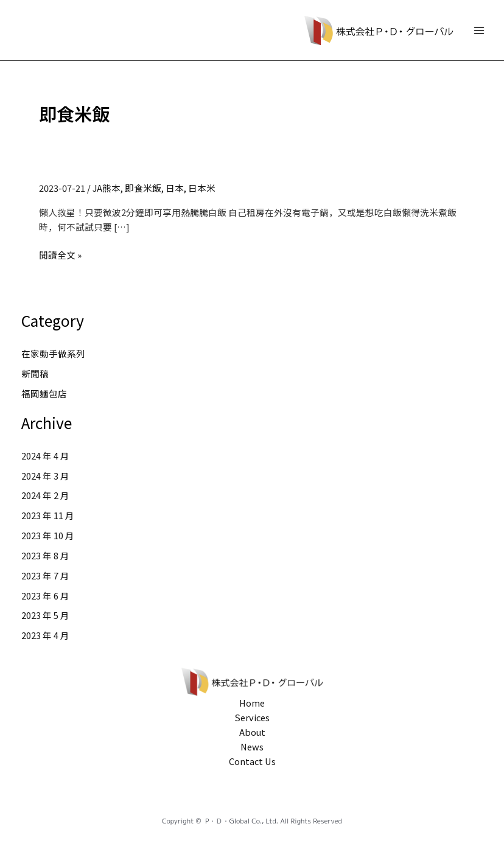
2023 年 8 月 (45, 555)
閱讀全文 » (60, 255)
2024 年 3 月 (45, 476)
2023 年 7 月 (45, 575)
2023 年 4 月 (45, 635)
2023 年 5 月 (45, 615)
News (252, 746)
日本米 (202, 188)
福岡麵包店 (44, 393)
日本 (175, 188)
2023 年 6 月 (45, 596)
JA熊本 (107, 188)
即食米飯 (143, 188)
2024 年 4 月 (45, 456)
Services (252, 717)
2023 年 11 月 (48, 515)
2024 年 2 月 (45, 495)
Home (252, 703)
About (252, 732)
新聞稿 (35, 373)
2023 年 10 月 (48, 535)
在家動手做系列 (53, 353)
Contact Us (252, 761)
